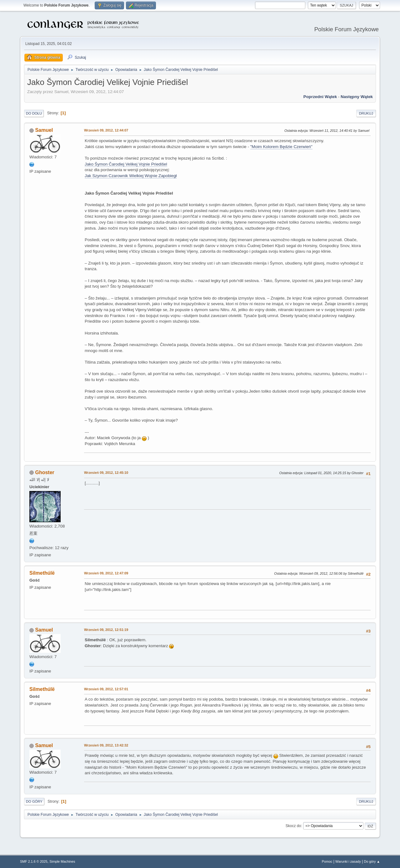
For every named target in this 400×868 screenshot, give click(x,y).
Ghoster (45, 472)
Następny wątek (357, 97)
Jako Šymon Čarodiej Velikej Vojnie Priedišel (126, 164)
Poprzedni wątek (320, 97)
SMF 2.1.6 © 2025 (34, 861)
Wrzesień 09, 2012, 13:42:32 (106, 745)
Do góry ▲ (372, 861)
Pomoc (327, 861)
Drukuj (366, 113)
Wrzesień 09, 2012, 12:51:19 (106, 630)
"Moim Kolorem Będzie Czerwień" (281, 147)
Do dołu (34, 113)
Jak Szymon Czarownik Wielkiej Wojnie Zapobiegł (131, 176)
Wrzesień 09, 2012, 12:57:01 (106, 689)
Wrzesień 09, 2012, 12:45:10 (106, 473)
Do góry (34, 801)
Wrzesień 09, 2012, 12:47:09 (106, 573)
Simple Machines (62, 861)
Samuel (44, 130)
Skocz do (293, 826)
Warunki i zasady (348, 861)
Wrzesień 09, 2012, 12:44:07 (106, 130)
